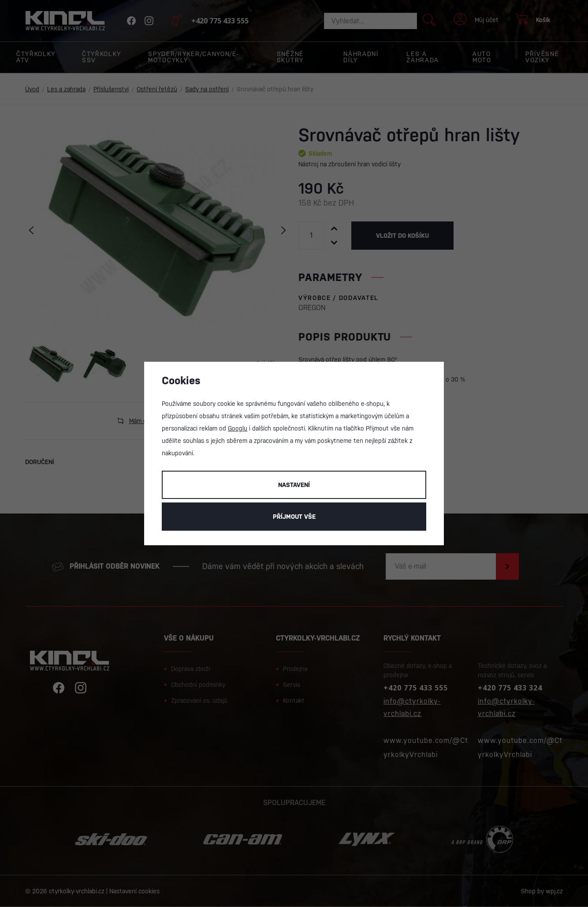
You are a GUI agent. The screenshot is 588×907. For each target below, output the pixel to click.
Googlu (238, 428)
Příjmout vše (294, 517)
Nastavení (294, 485)
